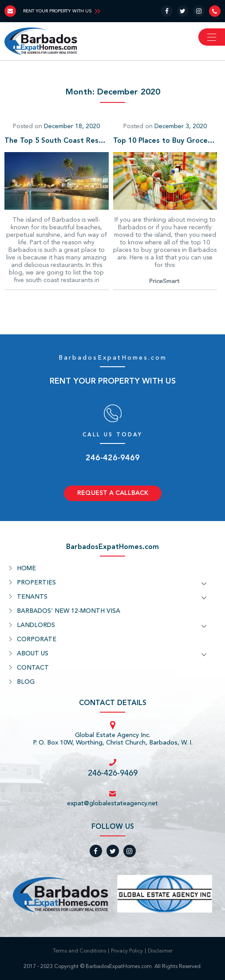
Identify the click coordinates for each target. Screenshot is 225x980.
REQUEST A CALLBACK (113, 493)
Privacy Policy (127, 951)
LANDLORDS (36, 625)
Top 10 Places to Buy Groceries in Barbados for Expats (165, 141)
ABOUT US (33, 654)
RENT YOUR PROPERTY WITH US (57, 11)
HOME (26, 568)
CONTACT (33, 668)
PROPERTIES (36, 583)
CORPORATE (37, 639)
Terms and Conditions (79, 951)
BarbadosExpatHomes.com (113, 358)
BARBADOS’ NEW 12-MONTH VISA (69, 611)
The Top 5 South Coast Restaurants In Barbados (56, 141)
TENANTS (32, 597)
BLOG (26, 682)
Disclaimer (160, 951)
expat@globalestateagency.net (112, 804)
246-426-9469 (113, 458)
